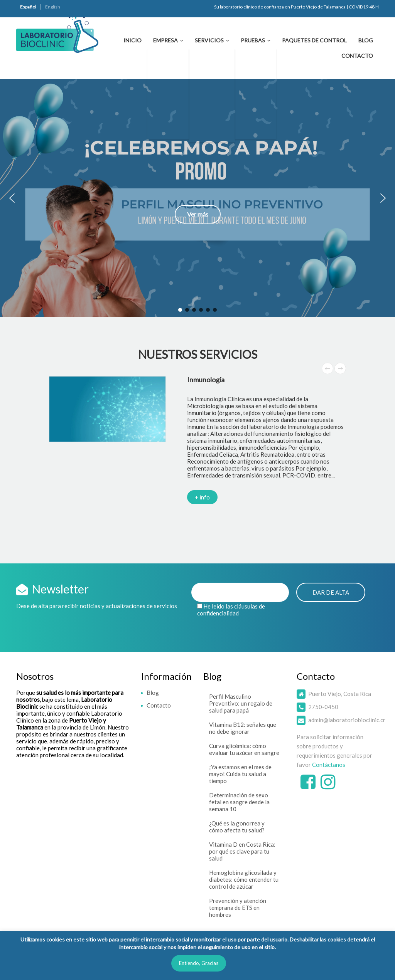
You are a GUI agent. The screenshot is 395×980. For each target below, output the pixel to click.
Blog (366, 40)
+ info (202, 497)
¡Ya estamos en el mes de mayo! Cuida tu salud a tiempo (240, 774)
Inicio (133, 40)
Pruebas (253, 40)
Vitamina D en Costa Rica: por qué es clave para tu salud (242, 851)
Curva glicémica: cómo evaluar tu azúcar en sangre (244, 749)
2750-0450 (323, 707)
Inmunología (206, 380)
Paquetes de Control (314, 40)
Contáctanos (329, 765)
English (53, 7)
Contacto (357, 56)
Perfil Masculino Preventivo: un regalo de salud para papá (241, 703)
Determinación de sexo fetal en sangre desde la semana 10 (239, 802)
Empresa (165, 40)
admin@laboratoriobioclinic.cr (347, 720)
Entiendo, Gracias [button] (199, 963)
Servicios (209, 40)
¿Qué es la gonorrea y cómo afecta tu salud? (237, 827)
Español (28, 7)
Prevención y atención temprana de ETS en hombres (238, 908)
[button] (197, 198)
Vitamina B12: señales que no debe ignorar (243, 728)
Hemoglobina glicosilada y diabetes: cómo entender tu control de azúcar (244, 879)
